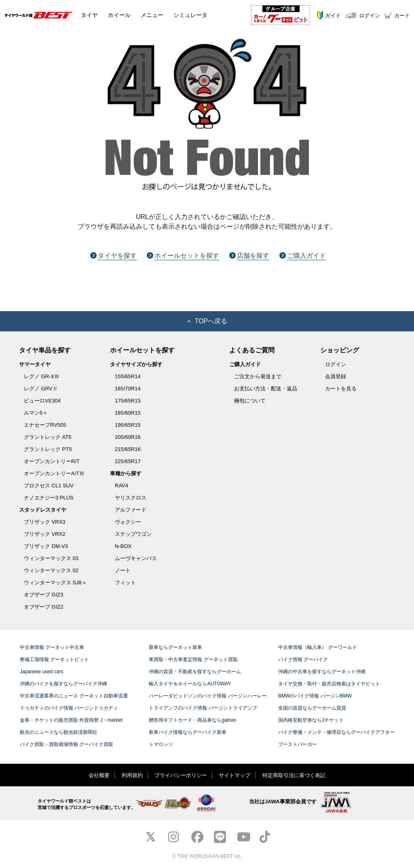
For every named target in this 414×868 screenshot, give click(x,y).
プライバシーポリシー (181, 775)
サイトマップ (234, 775)
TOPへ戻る (207, 321)
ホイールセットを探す (183, 256)
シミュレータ (190, 15)
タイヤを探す (113, 256)
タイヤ (89, 15)
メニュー (152, 15)
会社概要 (99, 775)
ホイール (119, 15)
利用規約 (132, 775)
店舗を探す (249, 256)
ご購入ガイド (303, 256)
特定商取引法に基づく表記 (294, 775)
